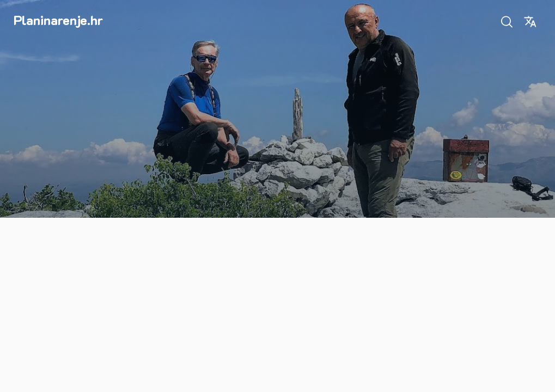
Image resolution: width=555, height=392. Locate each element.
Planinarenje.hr (58, 20)
